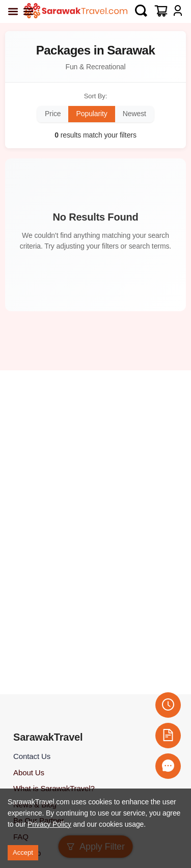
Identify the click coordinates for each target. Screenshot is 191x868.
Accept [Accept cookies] (23, 852)
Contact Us (32, 756)
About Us (29, 772)
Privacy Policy (49, 824)
